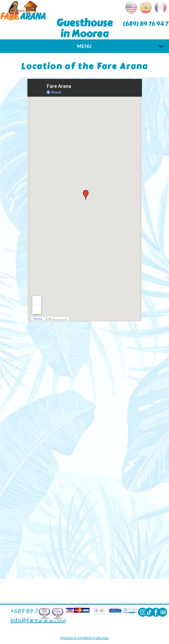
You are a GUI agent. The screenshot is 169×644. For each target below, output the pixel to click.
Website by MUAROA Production (84, 638)
